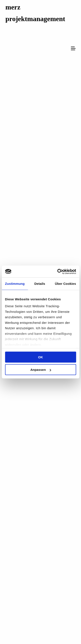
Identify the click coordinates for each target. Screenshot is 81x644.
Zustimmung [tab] (15, 284)
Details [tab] (40, 284)
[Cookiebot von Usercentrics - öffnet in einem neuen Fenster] (58, 271)
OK (40, 357)
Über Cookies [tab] (65, 284)
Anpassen (41, 370)
